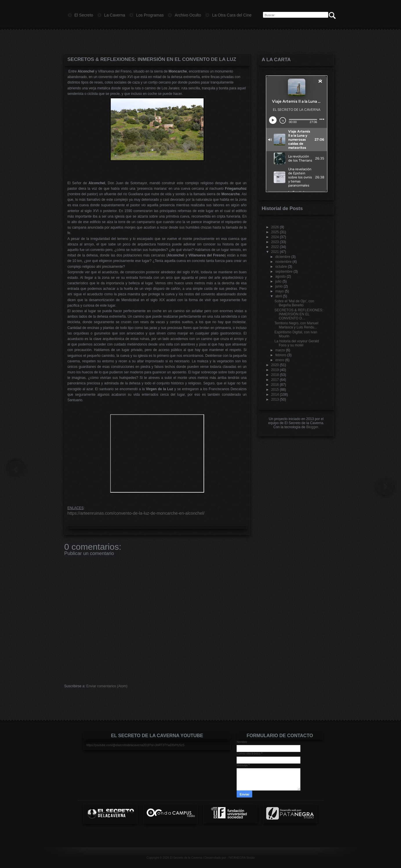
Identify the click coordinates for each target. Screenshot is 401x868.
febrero (281, 355)
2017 (275, 380)
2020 (275, 365)
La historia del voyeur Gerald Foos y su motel (296, 343)
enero (280, 360)
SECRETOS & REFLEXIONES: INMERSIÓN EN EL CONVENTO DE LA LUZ (152, 59)
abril (278, 296)
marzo (280, 350)
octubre (281, 267)
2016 (275, 385)
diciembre (283, 257)
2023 (275, 242)
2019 (275, 370)
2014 (275, 395)
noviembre (283, 262)
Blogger (312, 427)
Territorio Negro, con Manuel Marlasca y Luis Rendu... (296, 325)
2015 (275, 390)
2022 (275, 247)
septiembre (284, 272)
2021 (275, 252)
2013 (275, 399)
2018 (275, 375)
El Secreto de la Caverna (186, 858)
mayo (279, 291)
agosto (280, 276)
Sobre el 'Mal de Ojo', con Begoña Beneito (294, 303)
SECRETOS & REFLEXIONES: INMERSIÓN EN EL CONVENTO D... (299, 314)
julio (278, 281)
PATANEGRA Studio (242, 858)
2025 (275, 232)
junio (279, 286)
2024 (275, 237)
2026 (275, 227)
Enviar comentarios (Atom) (107, 686)
